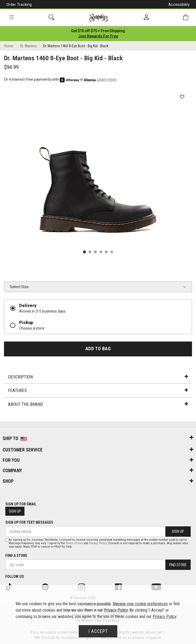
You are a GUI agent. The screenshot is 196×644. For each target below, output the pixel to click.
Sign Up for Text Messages (29, 522)
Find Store (178, 565)
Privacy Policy (98, 543)
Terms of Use (74, 543)
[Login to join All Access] (98, 31)
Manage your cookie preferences (140, 604)
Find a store (16, 556)
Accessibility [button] (179, 5)
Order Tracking (19, 5)
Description (98, 377)
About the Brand (98, 404)
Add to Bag (98, 349)
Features (98, 390)
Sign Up (15, 511)
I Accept (98, 631)
